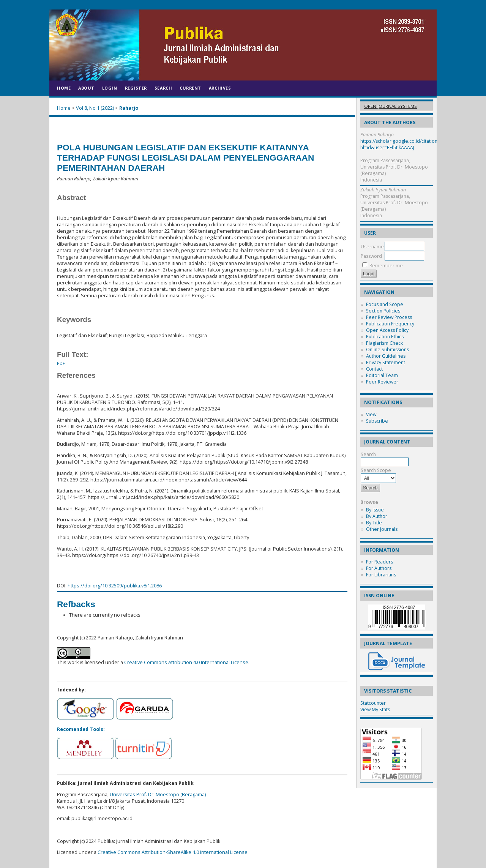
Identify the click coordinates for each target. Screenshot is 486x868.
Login (110, 88)
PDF (61, 363)
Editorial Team (382, 375)
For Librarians (381, 575)
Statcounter (373, 703)
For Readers (379, 562)
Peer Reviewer (382, 382)
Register (136, 88)
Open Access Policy (387, 330)
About (86, 88)
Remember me (386, 266)
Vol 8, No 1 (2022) (95, 108)
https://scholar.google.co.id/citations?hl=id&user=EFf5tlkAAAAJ (401, 144)
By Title (374, 523)
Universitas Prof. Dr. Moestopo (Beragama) (158, 795)
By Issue (375, 510)
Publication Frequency (390, 324)
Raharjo (129, 108)
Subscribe (377, 421)
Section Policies (383, 311)
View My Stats (375, 709)
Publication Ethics (385, 337)
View (371, 414)
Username (372, 247)
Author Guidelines (386, 356)
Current (190, 88)
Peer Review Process (389, 317)
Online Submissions (387, 350)
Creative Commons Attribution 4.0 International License (186, 662)
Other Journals (382, 529)
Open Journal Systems (391, 106)
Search (163, 88)
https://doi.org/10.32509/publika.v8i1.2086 (115, 586)
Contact (374, 369)
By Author (377, 516)
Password (371, 256)
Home (64, 88)
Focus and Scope (385, 304)
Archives (220, 88)
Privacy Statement (386, 362)
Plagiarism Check (384, 343)
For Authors (379, 568)
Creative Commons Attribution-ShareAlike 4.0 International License (173, 852)
